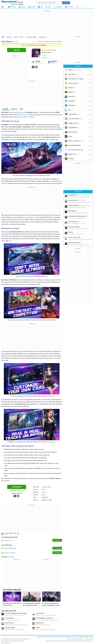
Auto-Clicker (73, 74)
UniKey (75, 70)
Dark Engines (72, 211)
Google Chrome (74, 123)
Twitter (86, 637)
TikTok (70, 136)
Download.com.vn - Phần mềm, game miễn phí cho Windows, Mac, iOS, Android (12, 3)
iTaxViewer (73, 101)
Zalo (71, 110)
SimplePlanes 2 (77, 195)
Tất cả (3, 7)
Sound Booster (74, 114)
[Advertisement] (47, 24)
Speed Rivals (40, 623)
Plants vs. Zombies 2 (76, 141)
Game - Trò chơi (19, 37)
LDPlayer (31, 117)
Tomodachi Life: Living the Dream (76, 79)
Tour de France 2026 (74, 237)
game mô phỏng (15, 112)
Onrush (38, 628)
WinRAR (72, 92)
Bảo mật (61, 637)
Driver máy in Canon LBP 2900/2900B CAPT (76, 150)
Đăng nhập (41, 637)
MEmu (26, 117)
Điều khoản (55, 637)
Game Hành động (31, 37)
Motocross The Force (74, 243)
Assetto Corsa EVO (79, 206)
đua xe (23, 112)
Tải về (21, 109)
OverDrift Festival (10, 628)
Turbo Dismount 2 (75, 221)
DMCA (91, 637)
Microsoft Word (75, 133)
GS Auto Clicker (74, 83)
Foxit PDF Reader (76, 119)
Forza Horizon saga (23, 115)
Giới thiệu (5, 109)
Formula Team (40, 613)
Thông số (14, 109)
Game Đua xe (43, 37)
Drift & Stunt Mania (74, 227)
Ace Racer (11, 557)
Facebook (81, 637)
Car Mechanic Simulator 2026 (79, 216)
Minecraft (72, 96)
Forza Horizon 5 (10, 618)
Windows (9, 37)
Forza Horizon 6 (10, 623)
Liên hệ (75, 637)
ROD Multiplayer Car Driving (44, 618)
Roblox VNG (74, 154)
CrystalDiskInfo (74, 128)
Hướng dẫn (68, 637)
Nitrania (71, 232)
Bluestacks (20, 117)
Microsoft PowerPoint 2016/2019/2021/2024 (75, 146)
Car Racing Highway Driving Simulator (16, 613)
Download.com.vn (3, 37)
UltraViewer (73, 105)
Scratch (72, 88)
